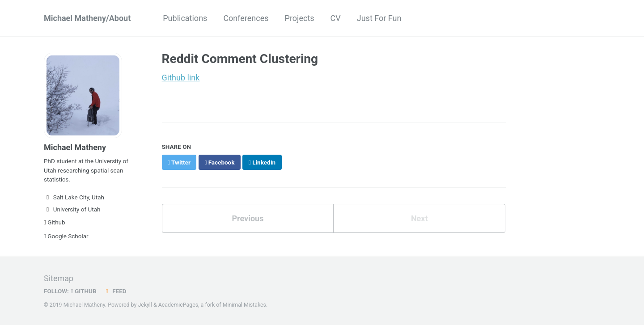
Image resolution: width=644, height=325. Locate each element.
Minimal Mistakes (244, 305)
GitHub (84, 291)
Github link (181, 78)
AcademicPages (178, 305)
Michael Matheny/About (87, 18)
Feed (115, 291)
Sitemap (59, 278)
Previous (248, 218)
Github (55, 222)
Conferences (246, 18)
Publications (185, 18)
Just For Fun (379, 18)
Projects (300, 18)
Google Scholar (66, 236)
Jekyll (145, 305)
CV (336, 18)
